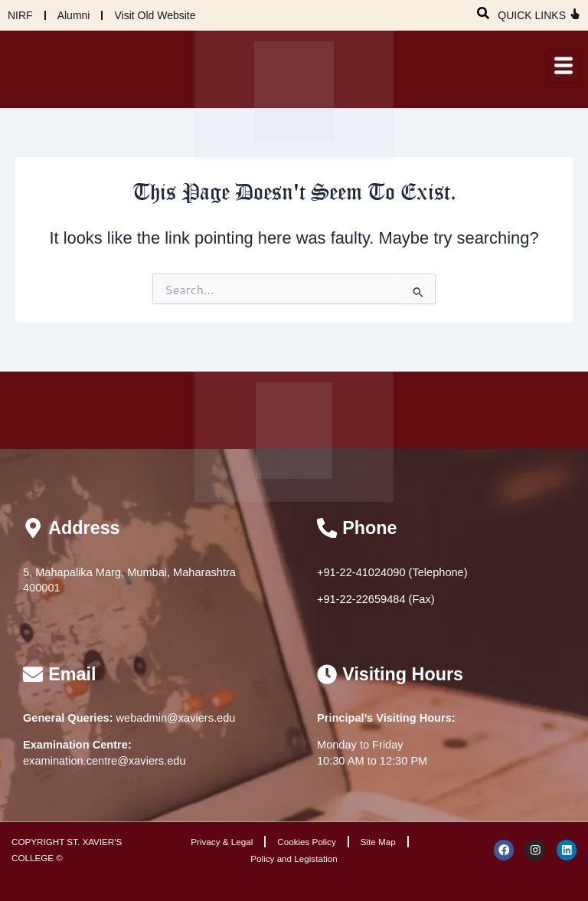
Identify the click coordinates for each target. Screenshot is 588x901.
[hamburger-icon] (563, 66)
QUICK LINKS (532, 15)
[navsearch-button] (483, 11)
